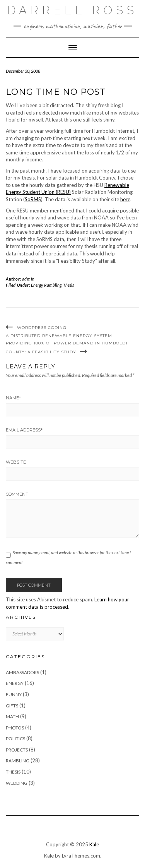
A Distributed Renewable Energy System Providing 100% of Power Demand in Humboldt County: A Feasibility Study (67, 344)
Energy (37, 285)
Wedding (17, 783)
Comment (17, 494)
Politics (15, 739)
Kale (94, 844)
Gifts (12, 706)
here (125, 199)
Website (16, 462)
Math (12, 716)
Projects (17, 750)
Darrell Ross (72, 10)
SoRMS (33, 199)
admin (28, 279)
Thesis (68, 285)
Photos (15, 728)
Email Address (24, 430)
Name (13, 398)
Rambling (53, 285)
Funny (14, 694)
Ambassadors (22, 672)
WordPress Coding (42, 328)
